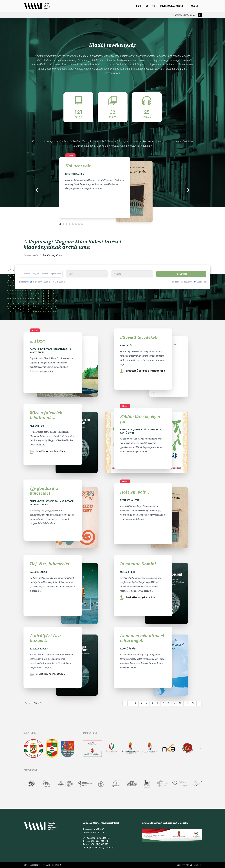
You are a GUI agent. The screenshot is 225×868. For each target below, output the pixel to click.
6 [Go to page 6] (158, 703)
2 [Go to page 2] (136, 703)
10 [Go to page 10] (180, 703)
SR (141, 6)
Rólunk (194, 6)
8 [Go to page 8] (169, 703)
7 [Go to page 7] (163, 703)
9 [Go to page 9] (174, 703)
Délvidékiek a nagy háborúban (47, 451)
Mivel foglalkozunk (172, 6)
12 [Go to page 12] (193, 703)
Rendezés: (24, 282)
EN (138, 6)
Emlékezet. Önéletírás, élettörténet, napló (143, 371)
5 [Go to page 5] (152, 703)
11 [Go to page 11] (187, 703)
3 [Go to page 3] (141, 703)
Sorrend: (176, 282)
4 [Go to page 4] (147, 703)
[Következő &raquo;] (199, 703)
